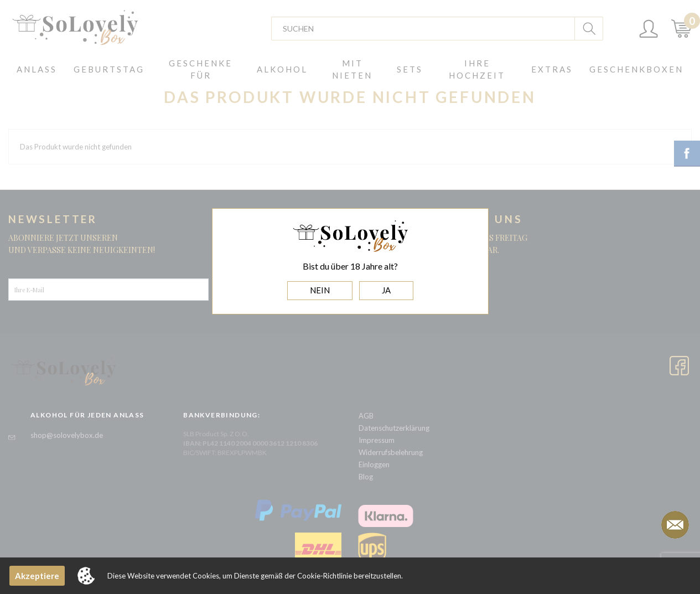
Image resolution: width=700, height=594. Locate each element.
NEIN (320, 290)
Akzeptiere (37, 576)
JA (386, 290)
